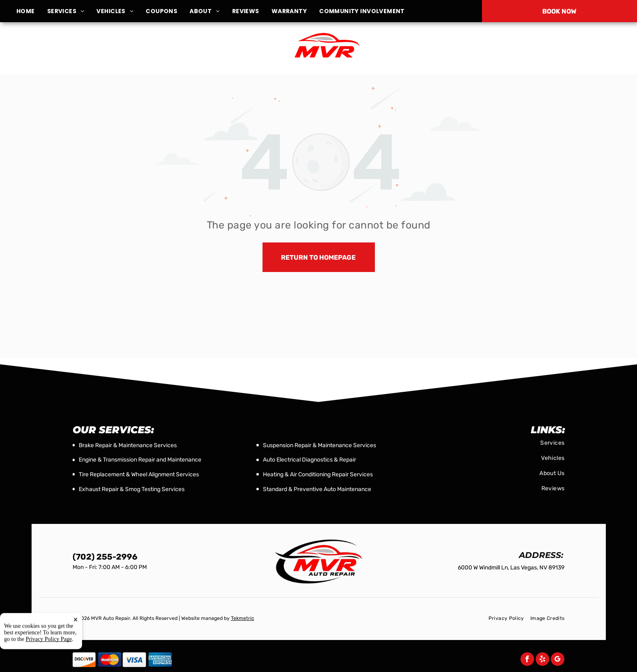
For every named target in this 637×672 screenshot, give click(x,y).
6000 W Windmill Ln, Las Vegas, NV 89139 (110, 53)
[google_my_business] (558, 660)
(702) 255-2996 (532, 48)
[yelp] (542, 660)
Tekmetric (243, 618)
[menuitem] (32, 11)
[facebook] (527, 660)
